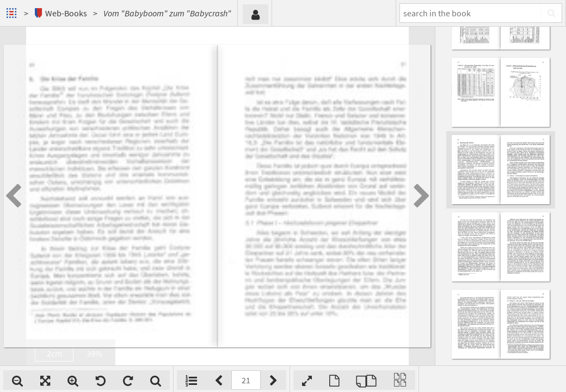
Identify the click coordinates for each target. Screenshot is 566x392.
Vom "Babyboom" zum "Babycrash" (167, 13)
